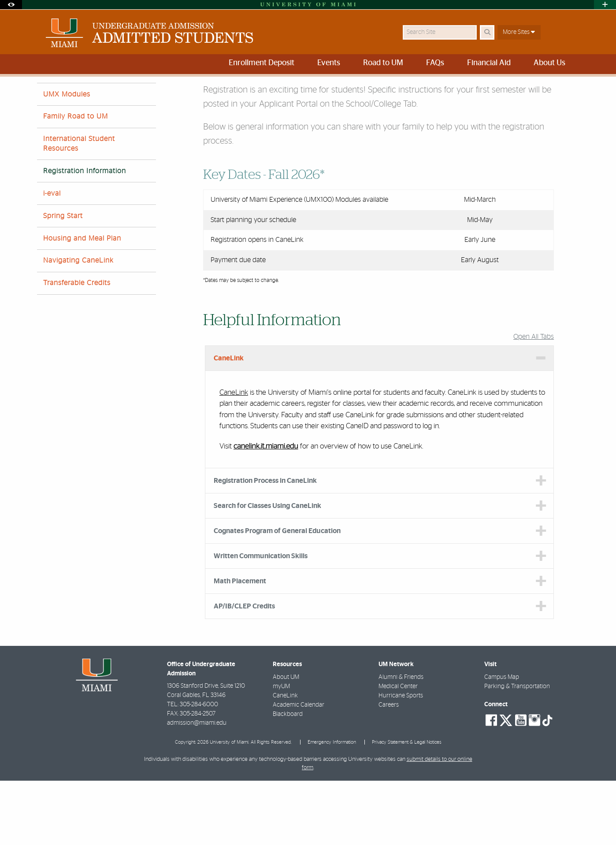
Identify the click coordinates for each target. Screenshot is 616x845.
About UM (286, 741)
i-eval (52, 258)
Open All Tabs (534, 401)
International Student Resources (79, 208)
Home (45, 95)
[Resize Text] (551, 89)
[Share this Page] (572, 90)
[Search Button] (487, 32)
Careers (389, 769)
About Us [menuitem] (549, 63)
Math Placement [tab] (240, 645)
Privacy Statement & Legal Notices (407, 806)
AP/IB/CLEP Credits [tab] (244, 671)
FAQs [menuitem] (435, 63)
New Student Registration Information (156, 95)
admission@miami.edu (197, 787)
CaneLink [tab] (229, 422)
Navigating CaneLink (78, 325)
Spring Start (63, 280)
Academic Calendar (299, 769)
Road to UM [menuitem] (383, 63)
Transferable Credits (77, 347)
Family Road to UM (76, 181)
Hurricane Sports (401, 760)
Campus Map (502, 741)
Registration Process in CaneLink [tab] (265, 545)
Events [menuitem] (329, 63)
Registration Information (85, 235)
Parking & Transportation (517, 751)
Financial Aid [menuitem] (489, 63)
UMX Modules (67, 159)
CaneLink (234, 457)
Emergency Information (332, 806)
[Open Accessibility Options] (11, 5)
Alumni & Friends (401, 741)
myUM (281, 751)
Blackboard (288, 778)
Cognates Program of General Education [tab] (277, 595)
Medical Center (398, 751)
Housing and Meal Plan (82, 303)
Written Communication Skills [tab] (261, 620)
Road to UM (80, 95)
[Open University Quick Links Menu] (605, 5)
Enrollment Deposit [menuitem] (262, 63)
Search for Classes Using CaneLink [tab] (267, 570)
